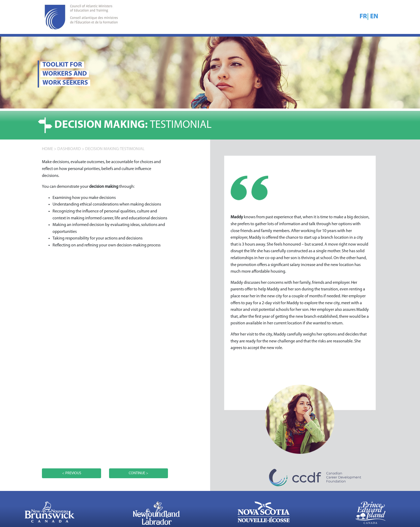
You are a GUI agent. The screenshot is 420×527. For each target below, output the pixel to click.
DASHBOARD (69, 149)
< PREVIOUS (72, 473)
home (47, 149)
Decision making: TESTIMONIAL (115, 149)
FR (363, 17)
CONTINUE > (138, 473)
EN (374, 17)
